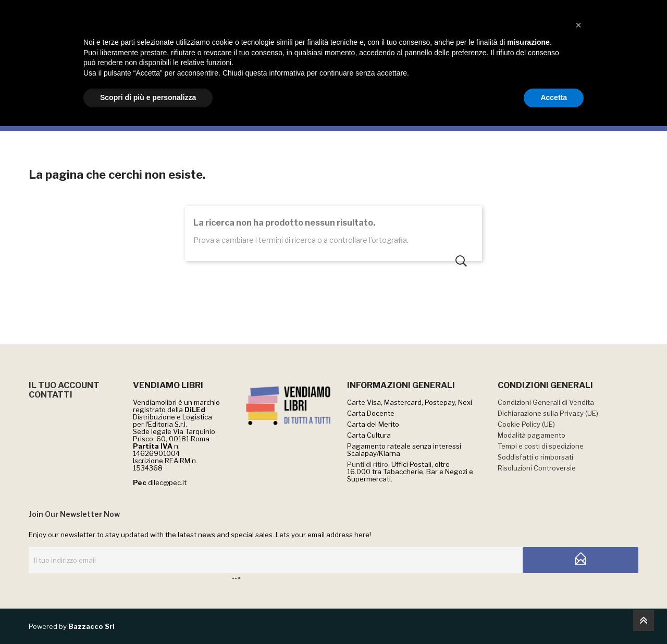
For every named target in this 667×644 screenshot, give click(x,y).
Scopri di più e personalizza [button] (148, 615)
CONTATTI (51, 395)
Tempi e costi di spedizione (541, 446)
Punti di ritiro (368, 464)
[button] (578, 543)
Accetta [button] (554, 615)
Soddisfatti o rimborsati (535, 457)
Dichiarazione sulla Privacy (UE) (548, 413)
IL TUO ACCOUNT (64, 385)
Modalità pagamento (532, 435)
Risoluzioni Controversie (537, 468)
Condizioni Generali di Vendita (546, 402)
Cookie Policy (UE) (526, 424)
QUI (402, 11)
